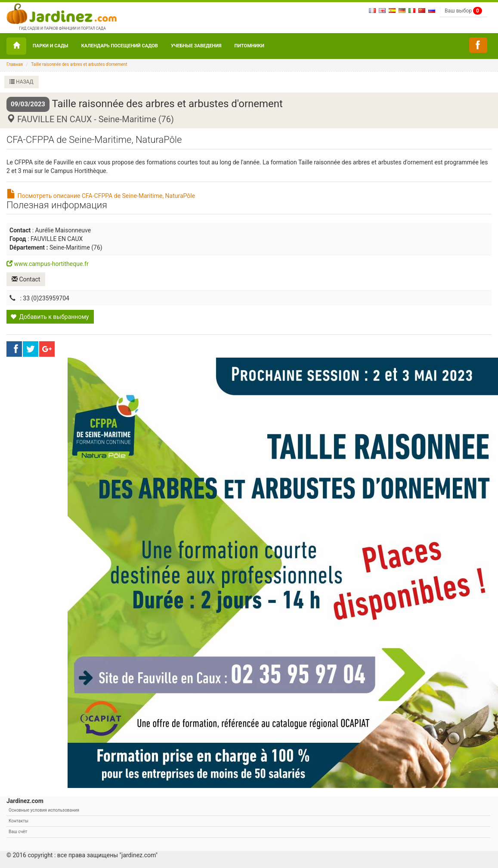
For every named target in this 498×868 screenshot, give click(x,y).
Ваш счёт (18, 832)
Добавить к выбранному (49, 317)
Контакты (19, 821)
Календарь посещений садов (120, 46)
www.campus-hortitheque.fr (48, 264)
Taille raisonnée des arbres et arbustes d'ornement (79, 64)
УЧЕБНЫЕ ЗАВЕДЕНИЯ (196, 46)
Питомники (249, 46)
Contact (26, 279)
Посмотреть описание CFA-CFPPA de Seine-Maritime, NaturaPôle (101, 196)
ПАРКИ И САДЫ (51, 46)
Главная (15, 64)
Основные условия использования (44, 810)
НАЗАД (22, 82)
